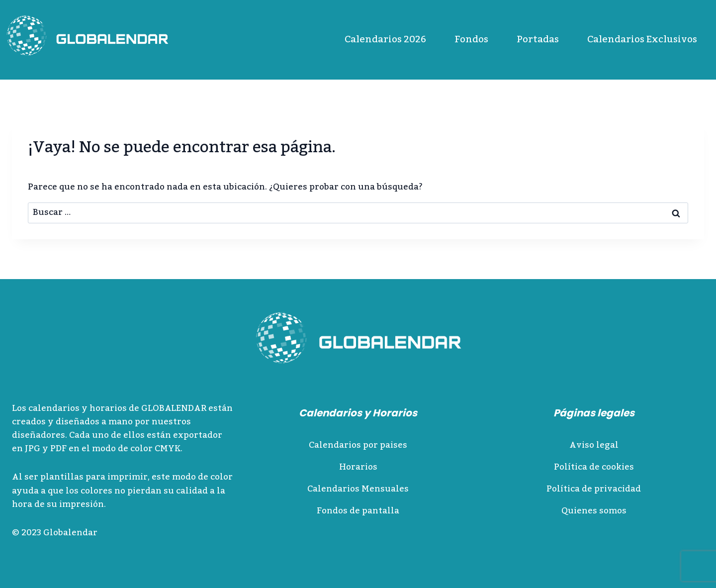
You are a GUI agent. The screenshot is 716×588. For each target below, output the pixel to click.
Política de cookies (594, 467)
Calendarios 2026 (385, 39)
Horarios (358, 467)
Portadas (538, 39)
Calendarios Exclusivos (642, 39)
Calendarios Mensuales (358, 489)
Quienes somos (594, 511)
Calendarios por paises (358, 445)
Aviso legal (594, 445)
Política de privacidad (594, 489)
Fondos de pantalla (358, 511)
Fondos (471, 39)
